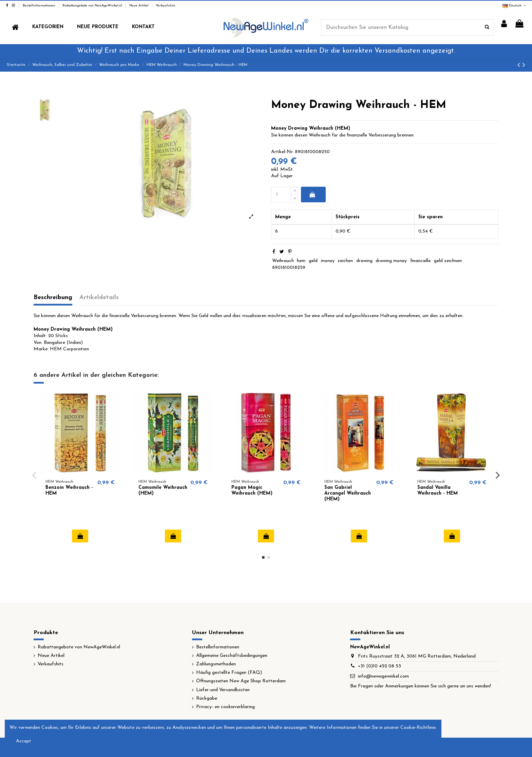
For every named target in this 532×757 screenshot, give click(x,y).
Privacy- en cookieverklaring (225, 707)
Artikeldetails (99, 298)
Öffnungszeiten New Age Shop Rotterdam (241, 681)
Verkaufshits (166, 6)
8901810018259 (289, 268)
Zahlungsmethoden (216, 664)
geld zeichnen (448, 261)
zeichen (345, 261)
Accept (24, 741)
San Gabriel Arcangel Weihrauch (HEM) (348, 493)
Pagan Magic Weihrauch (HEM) (252, 491)
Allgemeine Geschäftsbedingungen (232, 656)
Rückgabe (207, 698)
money (328, 261)
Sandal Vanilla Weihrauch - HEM (438, 491)
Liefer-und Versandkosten (223, 690)
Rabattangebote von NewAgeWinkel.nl (93, 6)
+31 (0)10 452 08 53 (379, 666)
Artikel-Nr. (282, 152)
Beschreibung (53, 298)
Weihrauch (283, 261)
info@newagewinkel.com (383, 676)
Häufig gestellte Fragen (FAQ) (229, 673)
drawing (364, 261)
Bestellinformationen (40, 6)
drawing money (391, 261)
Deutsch (515, 6)
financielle (420, 261)
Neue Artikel (139, 6)
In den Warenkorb (312, 195)
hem (301, 261)
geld (313, 261)
